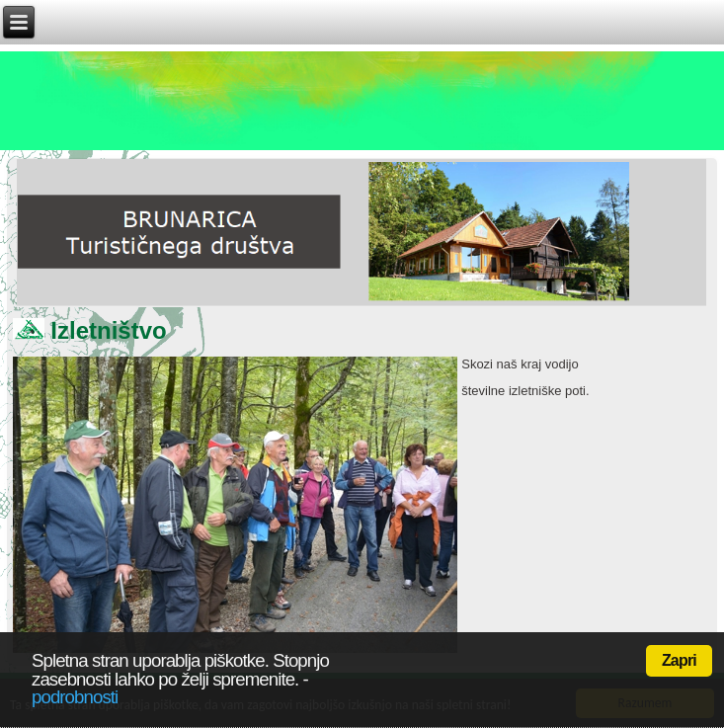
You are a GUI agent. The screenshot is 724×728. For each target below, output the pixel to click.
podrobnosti (75, 697)
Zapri (679, 660)
